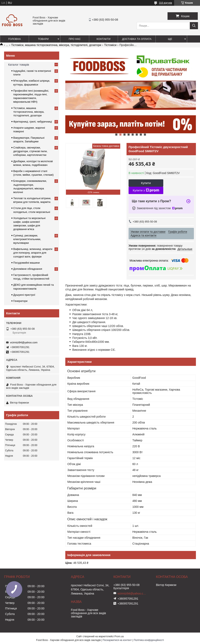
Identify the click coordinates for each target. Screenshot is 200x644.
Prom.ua (119, 636)
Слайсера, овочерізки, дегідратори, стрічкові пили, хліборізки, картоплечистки (30, 151)
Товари (43, 39)
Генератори (20, 301)
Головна (14, 39)
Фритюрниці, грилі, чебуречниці (33, 122)
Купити (146, 183)
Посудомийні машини (26, 263)
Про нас (75, 39)
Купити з (146, 190)
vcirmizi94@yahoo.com (24, 342)
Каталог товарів (19, 65)
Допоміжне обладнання (28, 269)
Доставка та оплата (137, 39)
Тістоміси (110, 45)
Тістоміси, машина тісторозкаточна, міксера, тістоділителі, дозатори (56, 45)
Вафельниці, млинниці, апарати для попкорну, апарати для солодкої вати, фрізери (33, 253)
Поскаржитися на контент (117, 640)
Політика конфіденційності (149, 640)
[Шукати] (194, 26)
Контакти (103, 39)
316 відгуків (166, 3)
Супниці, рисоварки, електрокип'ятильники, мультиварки (27, 239)
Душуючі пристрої (24, 295)
